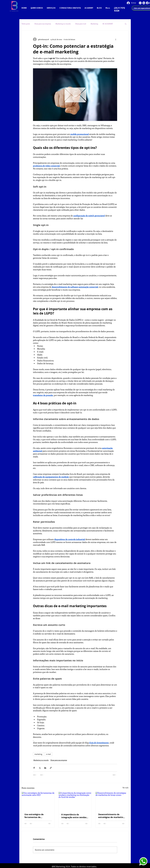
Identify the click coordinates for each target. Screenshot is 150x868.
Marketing (94, 24)
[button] (126, 24)
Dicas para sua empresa (43, 24)
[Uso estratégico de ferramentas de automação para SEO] (38, 801)
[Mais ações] (116, 39)
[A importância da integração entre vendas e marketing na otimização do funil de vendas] (75, 801)
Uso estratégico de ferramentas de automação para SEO (35, 816)
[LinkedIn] (144, 3)
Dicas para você (81, 24)
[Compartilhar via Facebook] (34, 768)
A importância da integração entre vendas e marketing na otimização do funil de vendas (75, 816)
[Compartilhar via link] (51, 768)
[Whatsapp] (140, 3)
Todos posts (26, 24)
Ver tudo (125, 788)
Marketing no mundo (63, 24)
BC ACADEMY (108, 24)
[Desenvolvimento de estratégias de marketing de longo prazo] (112, 801)
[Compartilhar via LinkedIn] (45, 768)
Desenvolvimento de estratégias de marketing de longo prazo (111, 816)
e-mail (48, 754)
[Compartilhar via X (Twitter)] (40, 768)
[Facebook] (147, 3)
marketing (38, 754)
